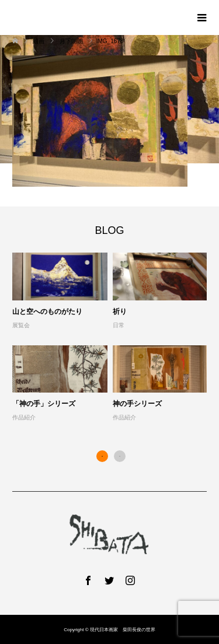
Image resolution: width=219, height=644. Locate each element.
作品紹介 (24, 417)
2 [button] (120, 456)
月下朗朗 (71, 41)
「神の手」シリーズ (44, 404)
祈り (120, 311)
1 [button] (102, 456)
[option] (112, 338)
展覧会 (21, 325)
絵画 (39, 41)
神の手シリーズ (137, 404)
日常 (119, 325)
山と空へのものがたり (47, 311)
